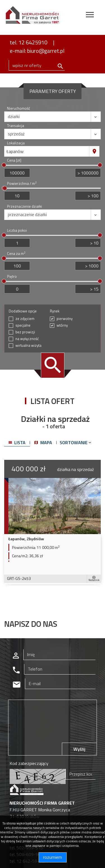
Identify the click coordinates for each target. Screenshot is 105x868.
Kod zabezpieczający (29, 763)
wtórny (62, 325)
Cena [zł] (14, 160)
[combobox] (47, 151)
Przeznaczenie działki (25, 206)
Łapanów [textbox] (15, 151)
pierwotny (65, 319)
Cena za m (16, 254)
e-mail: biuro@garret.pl (37, 51)
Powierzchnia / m (22, 184)
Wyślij (79, 749)
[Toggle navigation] (90, 15)
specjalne (23, 325)
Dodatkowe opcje (23, 311)
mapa (43, 443)
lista (17, 443)
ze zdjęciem (25, 319)
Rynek (55, 311)
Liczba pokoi (17, 230)
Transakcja (16, 126)
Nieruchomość (19, 108)
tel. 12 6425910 (29, 42)
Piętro (12, 277)
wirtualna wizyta (28, 345)
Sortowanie (76, 443)
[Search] (37, 65)
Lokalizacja (16, 143)
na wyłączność (27, 339)
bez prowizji (25, 332)
